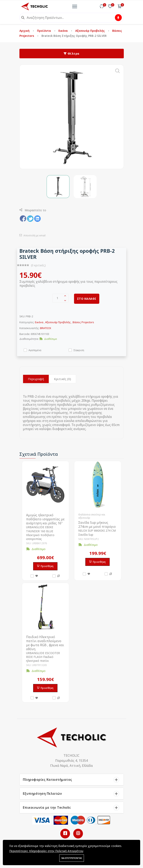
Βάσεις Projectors (83, 322)
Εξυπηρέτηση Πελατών (42, 794)
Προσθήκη (45, 566)
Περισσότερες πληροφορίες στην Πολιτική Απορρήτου (46, 851)
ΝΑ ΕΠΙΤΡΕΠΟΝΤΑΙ (72, 858)
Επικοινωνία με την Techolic (47, 807)
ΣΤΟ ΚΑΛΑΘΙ (87, 299)
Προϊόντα (44, 31)
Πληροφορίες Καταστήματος (48, 780)
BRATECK (46, 328)
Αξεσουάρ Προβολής (90, 31)
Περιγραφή (36, 379)
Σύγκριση (79, 350)
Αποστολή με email (32, 235)
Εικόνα (64, 31)
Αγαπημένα (35, 350)
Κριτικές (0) (62, 379)
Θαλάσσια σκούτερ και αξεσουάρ (92, 516)
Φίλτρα (72, 54)
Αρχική (25, 31)
